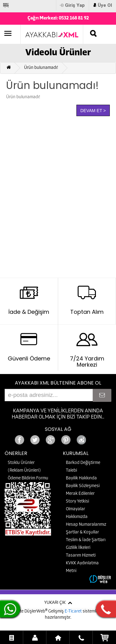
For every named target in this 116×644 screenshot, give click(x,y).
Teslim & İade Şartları (86, 540)
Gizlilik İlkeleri (78, 548)
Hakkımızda (77, 517)
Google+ (97, 438)
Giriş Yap (75, 5)
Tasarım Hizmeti (81, 556)
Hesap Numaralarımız (86, 525)
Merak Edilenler (80, 494)
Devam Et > (93, 111)
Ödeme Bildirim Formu (28, 478)
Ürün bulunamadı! (41, 68)
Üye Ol (105, 5)
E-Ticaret (74, 611)
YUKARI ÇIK (55, 603)
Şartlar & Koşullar (82, 532)
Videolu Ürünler (58, 53)
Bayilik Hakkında (81, 478)
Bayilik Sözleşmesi (83, 486)
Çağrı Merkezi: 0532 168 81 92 (58, 18)
